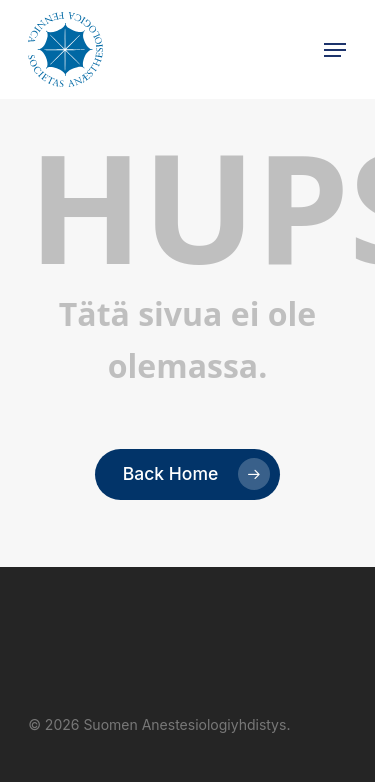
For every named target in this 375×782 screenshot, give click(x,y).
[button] (335, 50)
